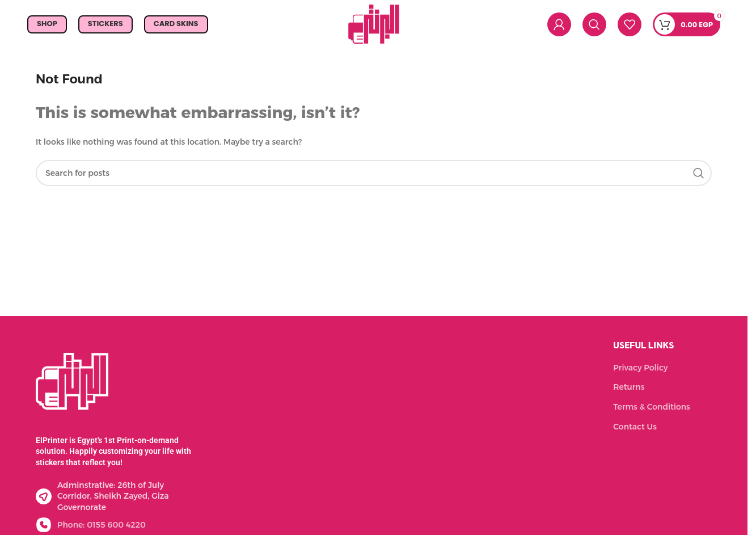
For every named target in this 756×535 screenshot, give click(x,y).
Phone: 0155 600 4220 (102, 525)
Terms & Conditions (652, 407)
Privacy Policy (640, 368)
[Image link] (72, 380)
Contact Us (635, 427)
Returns (629, 387)
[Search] (594, 24)
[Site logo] (374, 23)
